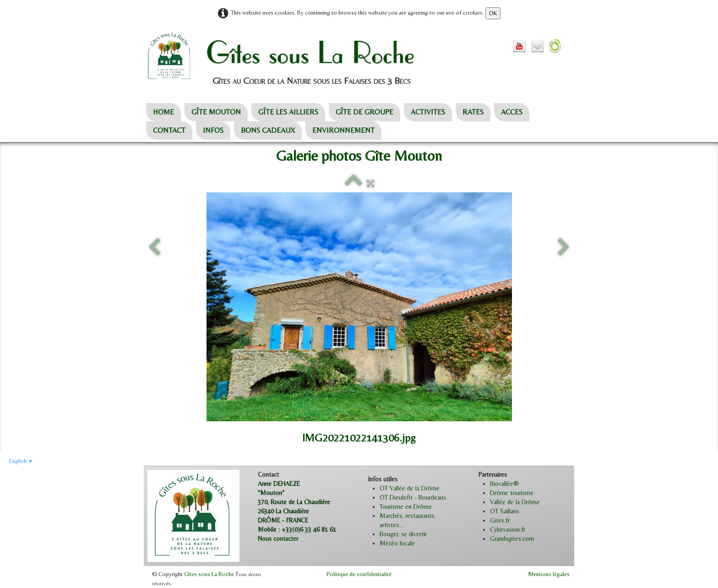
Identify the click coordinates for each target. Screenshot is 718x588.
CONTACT (169, 130)
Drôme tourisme (512, 493)
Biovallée (502, 484)
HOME (163, 112)
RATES (473, 112)
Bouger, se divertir (403, 534)
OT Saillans (505, 511)
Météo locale (397, 543)
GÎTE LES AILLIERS (288, 112)
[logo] (300, 56)
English (21, 461)
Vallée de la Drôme (515, 502)
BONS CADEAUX (268, 130)
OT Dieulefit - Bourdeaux (413, 497)
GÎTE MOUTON (216, 112)
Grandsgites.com (512, 539)
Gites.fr (500, 520)
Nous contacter (278, 539)
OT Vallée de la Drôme (410, 488)
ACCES (512, 112)
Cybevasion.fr (508, 529)
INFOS (213, 130)
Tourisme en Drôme (406, 506)
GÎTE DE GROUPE (364, 112)
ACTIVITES (428, 112)
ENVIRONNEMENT (343, 130)
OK (493, 13)
